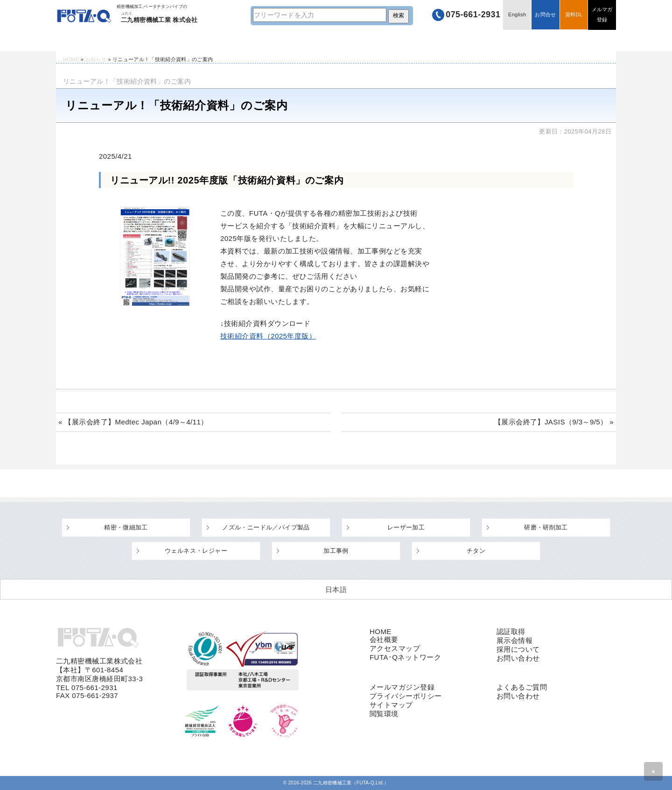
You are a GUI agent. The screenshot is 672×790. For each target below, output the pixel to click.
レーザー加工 (406, 527)
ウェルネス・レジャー (196, 551)
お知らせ (96, 59)
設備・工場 (263, 41)
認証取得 (511, 631)
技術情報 (162, 41)
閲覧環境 (384, 714)
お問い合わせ (518, 658)
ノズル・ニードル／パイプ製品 (266, 527)
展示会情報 (514, 640)
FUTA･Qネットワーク (405, 657)
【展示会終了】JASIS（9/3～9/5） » (554, 422)
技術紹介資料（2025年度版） (268, 336)
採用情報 (566, 41)
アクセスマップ (395, 648)
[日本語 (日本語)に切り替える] (336, 589)
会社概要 (384, 639)
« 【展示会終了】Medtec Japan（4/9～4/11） (133, 422)
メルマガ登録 (602, 15)
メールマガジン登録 (402, 687)
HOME (84, 41)
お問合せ (545, 15)
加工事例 (336, 551)
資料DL (573, 15)
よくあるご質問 (364, 41)
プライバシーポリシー (406, 696)
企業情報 (465, 41)
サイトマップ (391, 705)
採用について (518, 649)
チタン (476, 551)
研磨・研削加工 (546, 527)
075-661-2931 (472, 15)
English (517, 15)
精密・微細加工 (126, 527)
